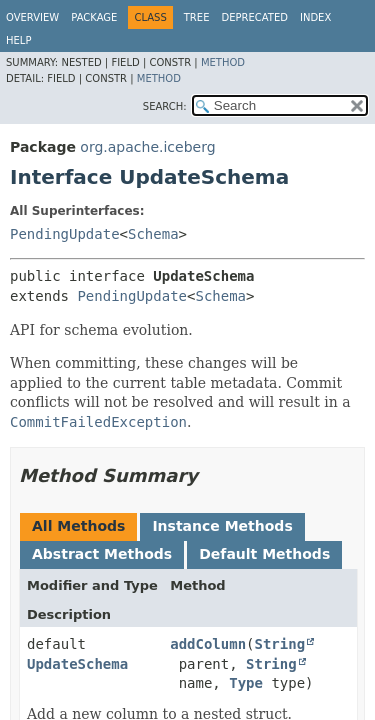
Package (94, 17)
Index (315, 17)
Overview (32, 17)
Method (223, 62)
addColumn (208, 644)
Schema (153, 234)
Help (18, 40)
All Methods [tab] (78, 526)
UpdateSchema (77, 664)
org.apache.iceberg (147, 147)
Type (246, 683)
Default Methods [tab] (264, 554)
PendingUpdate (65, 234)
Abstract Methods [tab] (102, 554)
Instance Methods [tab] (222, 526)
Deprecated (254, 17)
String (280, 644)
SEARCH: (165, 106)
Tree (197, 17)
